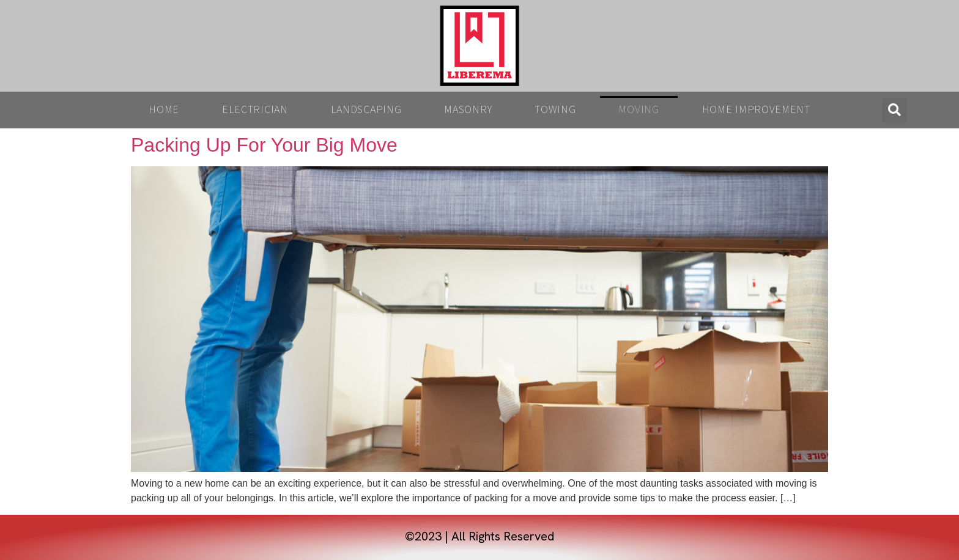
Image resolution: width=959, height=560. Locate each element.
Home (164, 110)
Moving (639, 110)
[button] (894, 110)
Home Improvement (756, 110)
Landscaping (366, 110)
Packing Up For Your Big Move (264, 145)
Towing (555, 110)
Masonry (468, 110)
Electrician (255, 110)
